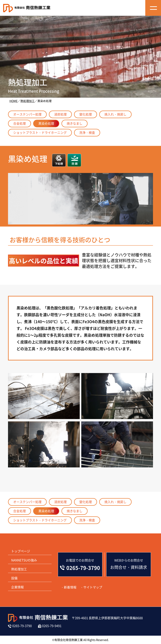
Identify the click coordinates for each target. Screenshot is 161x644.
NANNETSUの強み (24, 560)
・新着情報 (69, 587)
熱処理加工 (28, 101)
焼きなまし (75, 123)
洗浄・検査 (87, 133)
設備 (14, 578)
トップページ (21, 551)
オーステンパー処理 (27, 114)
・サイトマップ (91, 587)
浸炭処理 (60, 114)
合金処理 (19, 123)
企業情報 (17, 587)
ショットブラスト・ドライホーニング (40, 133)
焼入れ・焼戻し (115, 114)
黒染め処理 (46, 123)
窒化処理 (86, 114)
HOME (14, 101)
